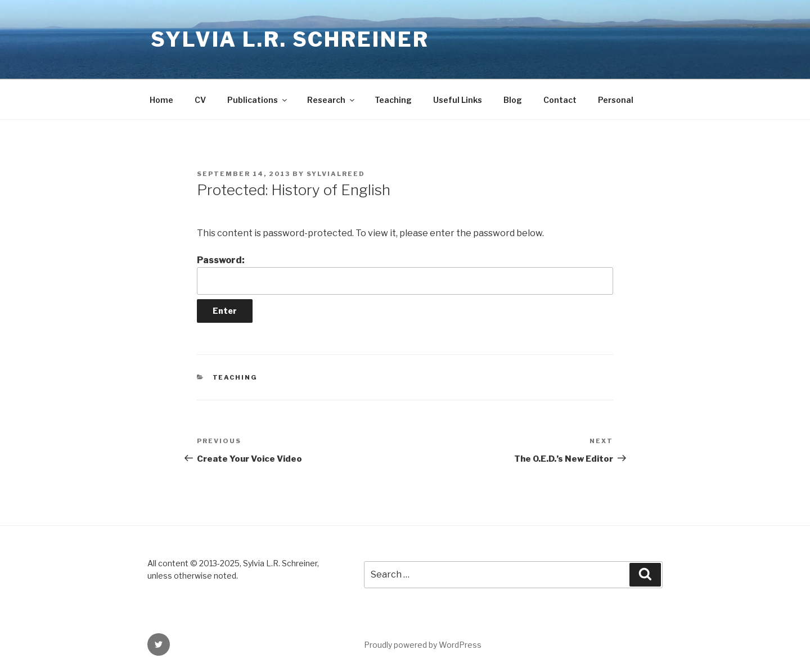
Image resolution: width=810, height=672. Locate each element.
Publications (258, 100)
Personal (616, 100)
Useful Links (458, 100)
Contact (560, 100)
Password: (405, 274)
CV (200, 100)
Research (332, 100)
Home (161, 100)
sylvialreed (336, 174)
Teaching (393, 100)
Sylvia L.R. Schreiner (290, 39)
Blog (513, 100)
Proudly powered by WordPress (423, 645)
